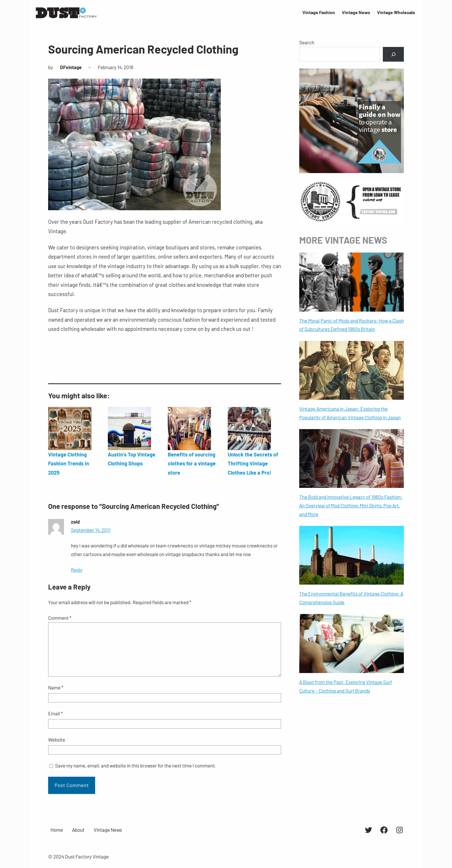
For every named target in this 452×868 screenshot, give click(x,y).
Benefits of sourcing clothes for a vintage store (192, 464)
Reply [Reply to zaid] (77, 570)
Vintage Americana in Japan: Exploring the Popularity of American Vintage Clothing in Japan (350, 413)
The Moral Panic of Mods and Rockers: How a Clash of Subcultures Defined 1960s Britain (352, 325)
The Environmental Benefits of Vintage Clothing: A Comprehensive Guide (351, 598)
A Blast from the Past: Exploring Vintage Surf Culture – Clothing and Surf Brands (346, 686)
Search (307, 42)
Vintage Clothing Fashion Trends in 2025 (69, 464)
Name (56, 687)
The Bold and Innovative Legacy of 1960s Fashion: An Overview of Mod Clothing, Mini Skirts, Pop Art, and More (351, 505)
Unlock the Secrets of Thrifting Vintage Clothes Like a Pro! (253, 464)
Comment (60, 618)
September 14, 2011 (91, 530)
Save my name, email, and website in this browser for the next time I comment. (136, 765)
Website (57, 740)
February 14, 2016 (116, 67)
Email (55, 713)
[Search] (393, 54)
